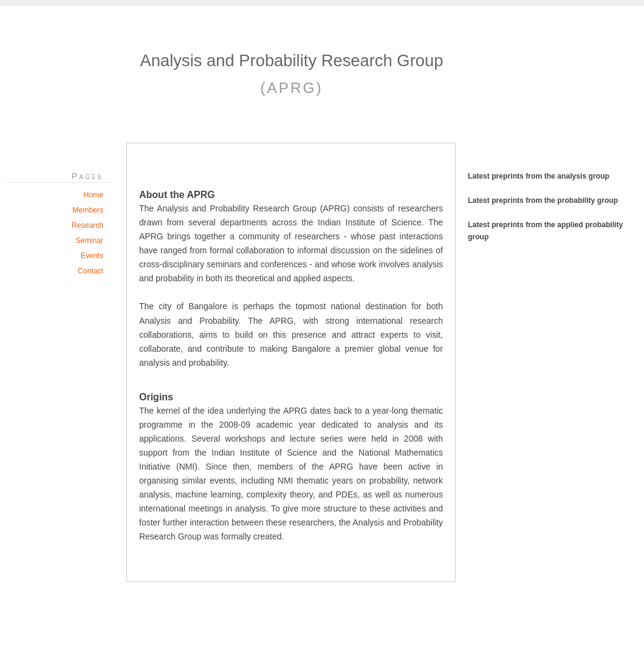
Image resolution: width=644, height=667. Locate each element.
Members (88, 210)
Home (94, 195)
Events (92, 256)
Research (87, 225)
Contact (91, 271)
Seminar (90, 241)
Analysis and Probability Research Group (292, 60)
